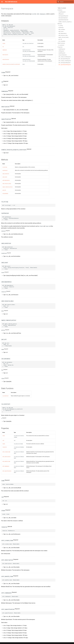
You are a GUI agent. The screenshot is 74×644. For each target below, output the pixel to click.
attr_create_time (6, 452)
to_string (5, 167)
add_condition (6, 174)
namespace (5, 50)
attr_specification (7, 471)
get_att (4, 190)
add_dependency (6, 180)
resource (5, 447)
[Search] (65, 2)
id (3, 47)
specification (6, 59)
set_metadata (5, 194)
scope (4, 43)
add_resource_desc (7, 184)
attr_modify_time (6, 461)
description (5, 55)
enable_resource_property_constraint (11, 64)
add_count (5, 177)
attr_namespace (6, 466)
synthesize (5, 170)
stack (4, 444)
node (4, 436)
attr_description (6, 457)
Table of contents (62, 8)
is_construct (5, 396)
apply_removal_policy (8, 187)
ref (3, 440)
